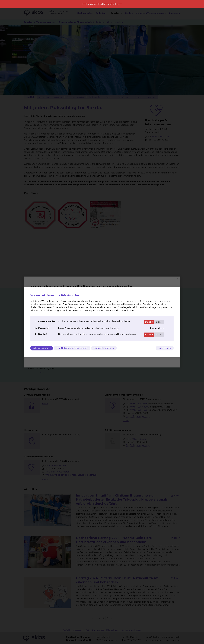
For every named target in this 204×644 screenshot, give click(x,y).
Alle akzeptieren (42, 348)
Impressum (165, 348)
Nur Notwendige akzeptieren (72, 348)
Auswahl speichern (104, 348)
